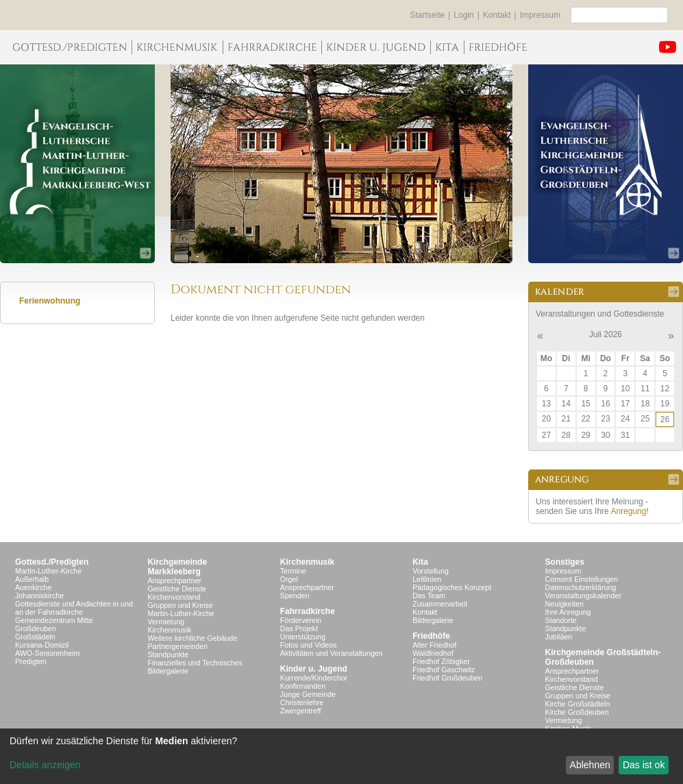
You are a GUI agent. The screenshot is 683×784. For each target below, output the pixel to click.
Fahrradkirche (308, 611)
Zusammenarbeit (440, 604)
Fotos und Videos (309, 645)
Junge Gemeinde (308, 694)
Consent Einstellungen (582, 579)
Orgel (289, 579)
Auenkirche (33, 587)
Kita (420, 562)
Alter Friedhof (434, 645)
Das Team (429, 596)
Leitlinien (427, 579)
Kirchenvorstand (174, 597)
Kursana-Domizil (42, 645)
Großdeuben (36, 628)
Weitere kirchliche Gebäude (192, 638)
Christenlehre (302, 702)
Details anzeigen (45, 765)
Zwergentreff (301, 711)
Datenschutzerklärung (581, 587)
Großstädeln (35, 637)
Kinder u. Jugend (314, 669)
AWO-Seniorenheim (47, 653)
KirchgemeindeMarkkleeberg (177, 567)
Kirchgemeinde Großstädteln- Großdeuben (603, 657)
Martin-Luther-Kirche (48, 571)
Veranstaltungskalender (583, 596)
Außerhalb (32, 579)
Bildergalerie (167, 671)
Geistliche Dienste (177, 589)
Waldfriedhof (433, 653)
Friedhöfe (431, 636)
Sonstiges (565, 562)
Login (463, 15)
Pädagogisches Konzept (452, 587)
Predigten (31, 661)
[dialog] (341, 756)
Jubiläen (559, 637)
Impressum (540, 15)
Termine (293, 571)
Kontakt (497, 15)
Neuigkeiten (564, 604)
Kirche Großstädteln (578, 704)
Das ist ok (644, 765)
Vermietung (166, 622)
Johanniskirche (39, 596)
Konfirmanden (303, 686)
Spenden (295, 596)
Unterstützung (303, 637)
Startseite (428, 15)
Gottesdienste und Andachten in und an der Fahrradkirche (74, 608)
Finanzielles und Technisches (195, 663)
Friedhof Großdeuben (447, 678)
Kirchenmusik (169, 630)
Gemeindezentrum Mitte (54, 620)
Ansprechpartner (174, 580)
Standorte (561, 620)
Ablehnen (590, 765)
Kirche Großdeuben (577, 712)
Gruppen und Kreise (180, 605)
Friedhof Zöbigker (441, 661)
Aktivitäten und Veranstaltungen (332, 653)
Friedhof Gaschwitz (444, 670)
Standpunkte (168, 654)
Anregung (628, 511)
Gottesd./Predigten (52, 562)
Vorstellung (431, 571)
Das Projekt (299, 628)
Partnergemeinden (177, 646)
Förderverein (301, 620)
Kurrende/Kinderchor (314, 678)
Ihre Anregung (568, 612)
